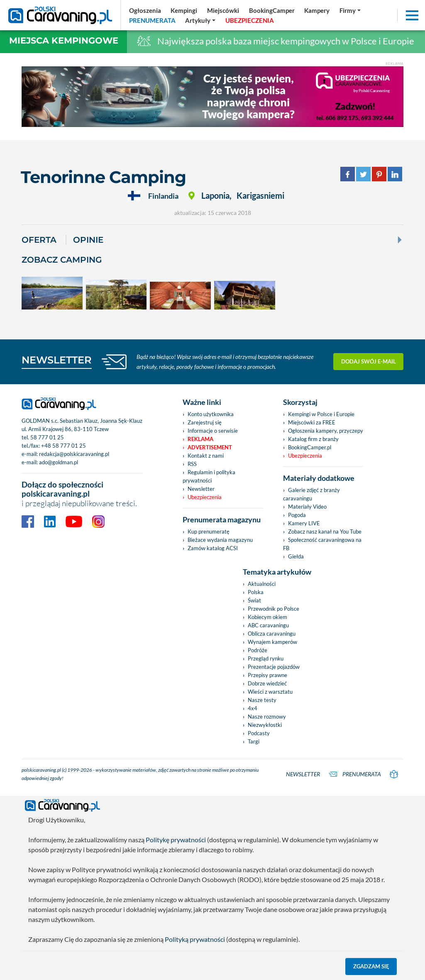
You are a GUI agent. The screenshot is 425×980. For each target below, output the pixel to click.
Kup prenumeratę (209, 531)
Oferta (39, 240)
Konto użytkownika (211, 414)
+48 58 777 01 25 (64, 446)
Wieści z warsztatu (270, 692)
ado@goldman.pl (59, 462)
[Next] (399, 240)
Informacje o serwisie (213, 431)
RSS (192, 464)
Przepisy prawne (267, 675)
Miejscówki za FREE (312, 422)
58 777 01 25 (47, 437)
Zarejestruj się (205, 422)
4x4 (253, 708)
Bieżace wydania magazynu (220, 540)
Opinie (88, 240)
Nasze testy (262, 700)
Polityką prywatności (195, 939)
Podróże (258, 650)
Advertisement (210, 447)
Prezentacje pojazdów (274, 667)
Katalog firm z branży (313, 439)
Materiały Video (307, 507)
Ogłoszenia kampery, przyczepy (326, 431)
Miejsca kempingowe (64, 40)
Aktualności (262, 584)
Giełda (296, 556)
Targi (254, 741)
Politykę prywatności (176, 840)
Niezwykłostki (265, 725)
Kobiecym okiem (267, 617)
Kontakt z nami (206, 456)
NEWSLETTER (57, 360)
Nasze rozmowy (267, 717)
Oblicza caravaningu (272, 634)
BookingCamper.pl (310, 447)
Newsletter (201, 489)
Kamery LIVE (304, 523)
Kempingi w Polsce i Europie (321, 414)
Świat (254, 600)
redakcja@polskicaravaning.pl (74, 454)
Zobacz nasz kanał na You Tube (325, 531)
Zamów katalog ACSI (213, 548)
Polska (256, 592)
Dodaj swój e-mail (369, 361)
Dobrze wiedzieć (267, 683)
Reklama (200, 439)
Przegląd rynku (266, 658)
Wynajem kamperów (272, 642)
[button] (201, 20)
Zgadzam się (371, 966)
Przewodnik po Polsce (274, 609)
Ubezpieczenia (205, 497)
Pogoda (297, 515)
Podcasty (259, 733)
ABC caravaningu (268, 625)
